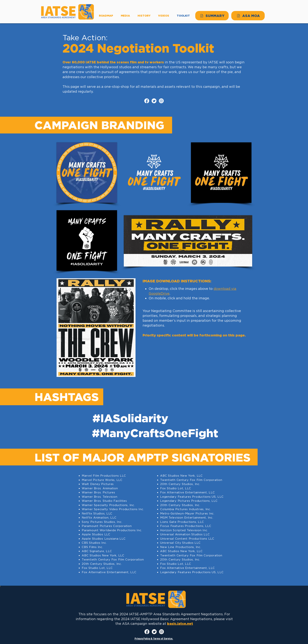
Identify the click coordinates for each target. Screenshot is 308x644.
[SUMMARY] (212, 16)
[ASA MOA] (248, 16)
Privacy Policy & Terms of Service (153, 639)
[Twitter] (154, 101)
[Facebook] (147, 101)
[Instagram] (161, 101)
